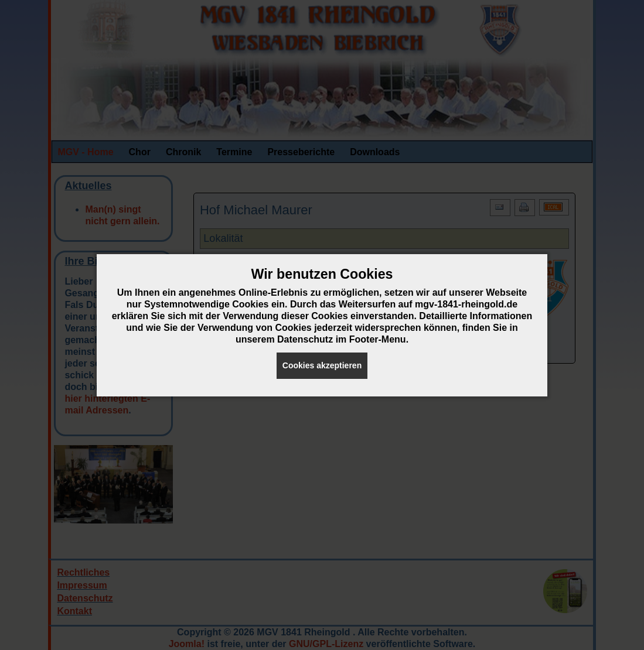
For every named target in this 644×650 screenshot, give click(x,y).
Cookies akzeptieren (322, 365)
